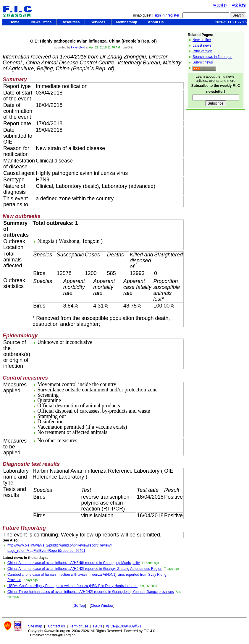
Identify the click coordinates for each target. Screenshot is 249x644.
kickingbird (78, 47)
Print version (202, 51)
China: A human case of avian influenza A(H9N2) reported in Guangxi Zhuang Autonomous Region (85, 569)
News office (202, 40)
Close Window (102, 606)
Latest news (202, 45)
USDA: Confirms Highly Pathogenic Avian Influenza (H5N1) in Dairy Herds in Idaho (72, 586)
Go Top (79, 606)
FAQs (98, 626)
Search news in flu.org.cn (212, 57)
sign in (160, 15)
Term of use (79, 626)
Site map (35, 626)
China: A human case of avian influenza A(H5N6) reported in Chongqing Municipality (74, 563)
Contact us (56, 626)
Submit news (203, 62)
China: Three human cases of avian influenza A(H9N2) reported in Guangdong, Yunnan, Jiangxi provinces (91, 592)
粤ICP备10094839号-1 (124, 626)
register (174, 15)
